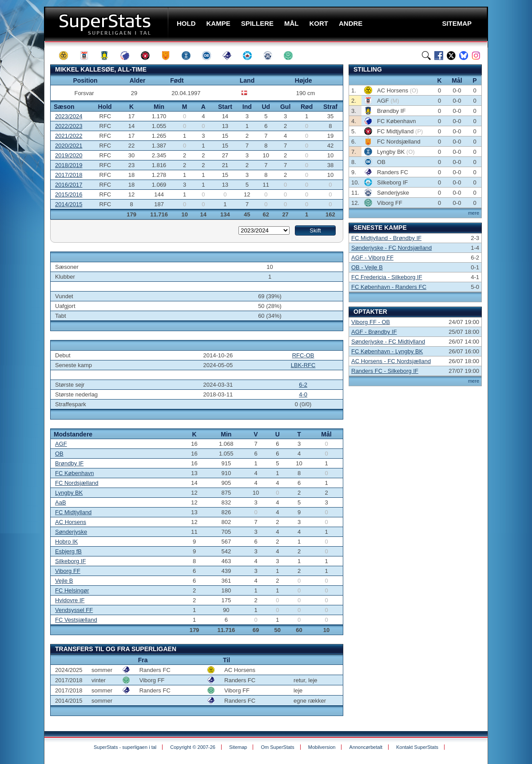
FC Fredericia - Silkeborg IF (387, 277)
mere (474, 213)
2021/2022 (69, 136)
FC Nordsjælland (77, 483)
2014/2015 (69, 204)
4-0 (303, 394)
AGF (61, 444)
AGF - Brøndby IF (374, 332)
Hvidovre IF (70, 600)
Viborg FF (68, 571)
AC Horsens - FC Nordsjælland (391, 361)
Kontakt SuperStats (417, 747)
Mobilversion (322, 747)
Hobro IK (66, 542)
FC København (74, 473)
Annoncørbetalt (366, 747)
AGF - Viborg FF (372, 258)
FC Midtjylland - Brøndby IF (386, 238)
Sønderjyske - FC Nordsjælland (391, 248)
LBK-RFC (303, 365)
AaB (61, 502)
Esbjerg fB (68, 551)
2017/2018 (69, 175)
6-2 (303, 385)
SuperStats (107, 24)
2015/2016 (69, 194)
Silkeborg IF (70, 561)
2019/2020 (69, 155)
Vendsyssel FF (74, 610)
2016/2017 (69, 185)
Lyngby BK (69, 493)
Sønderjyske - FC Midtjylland (388, 342)
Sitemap (238, 747)
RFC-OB (303, 355)
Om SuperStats (277, 747)
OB (59, 454)
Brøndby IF (69, 463)
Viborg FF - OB (371, 322)
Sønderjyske (71, 532)
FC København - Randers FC (389, 287)
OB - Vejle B (367, 267)
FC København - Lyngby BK (387, 351)
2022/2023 (69, 126)
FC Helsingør (72, 590)
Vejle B (64, 581)
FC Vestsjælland (76, 620)
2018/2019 (69, 165)
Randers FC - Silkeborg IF (385, 371)
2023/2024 (69, 116)
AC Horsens (71, 522)
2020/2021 (69, 146)
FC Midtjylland (73, 512)
